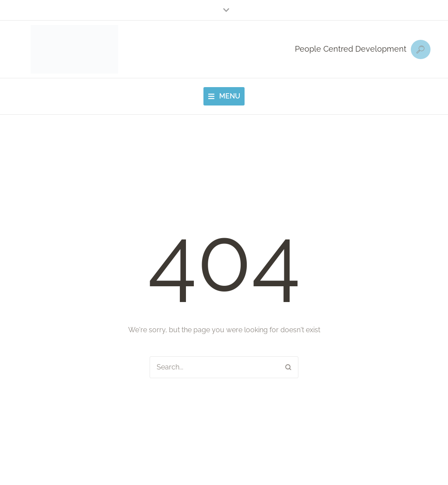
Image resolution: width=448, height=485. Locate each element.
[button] (224, 10)
